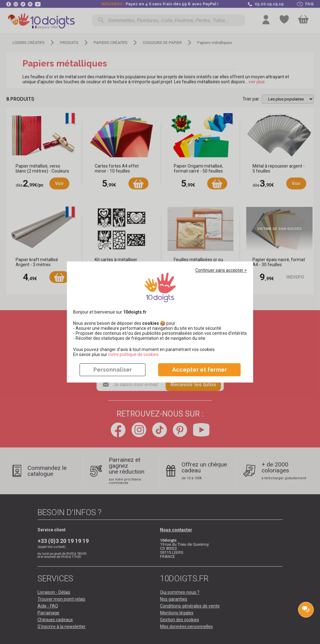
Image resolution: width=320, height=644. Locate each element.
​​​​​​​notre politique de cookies (133, 354)
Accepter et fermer (200, 370)
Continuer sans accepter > (221, 270)
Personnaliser (113, 370)
